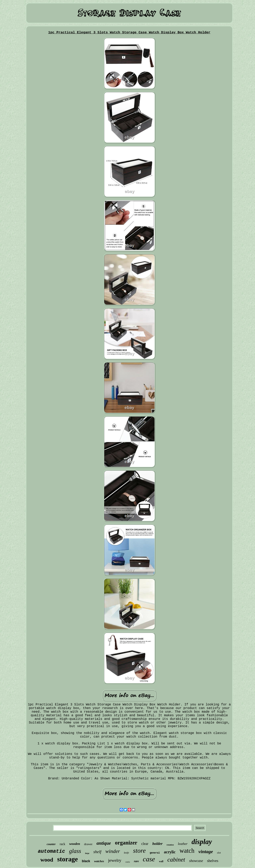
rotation (170, 845)
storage (68, 859)
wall (161, 861)
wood (47, 860)
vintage (206, 852)
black (86, 861)
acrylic (170, 852)
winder (113, 851)
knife (126, 853)
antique (104, 843)
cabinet (176, 859)
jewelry (115, 860)
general (155, 853)
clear (145, 844)
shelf (97, 852)
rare (136, 861)
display (202, 842)
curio (128, 862)
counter (51, 844)
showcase (196, 861)
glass (75, 851)
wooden (75, 844)
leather (183, 844)
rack (62, 844)
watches (99, 861)
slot (219, 853)
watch (187, 851)
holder (157, 844)
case (149, 859)
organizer (126, 843)
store (139, 851)
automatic (51, 851)
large (87, 853)
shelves (213, 861)
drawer (88, 844)
